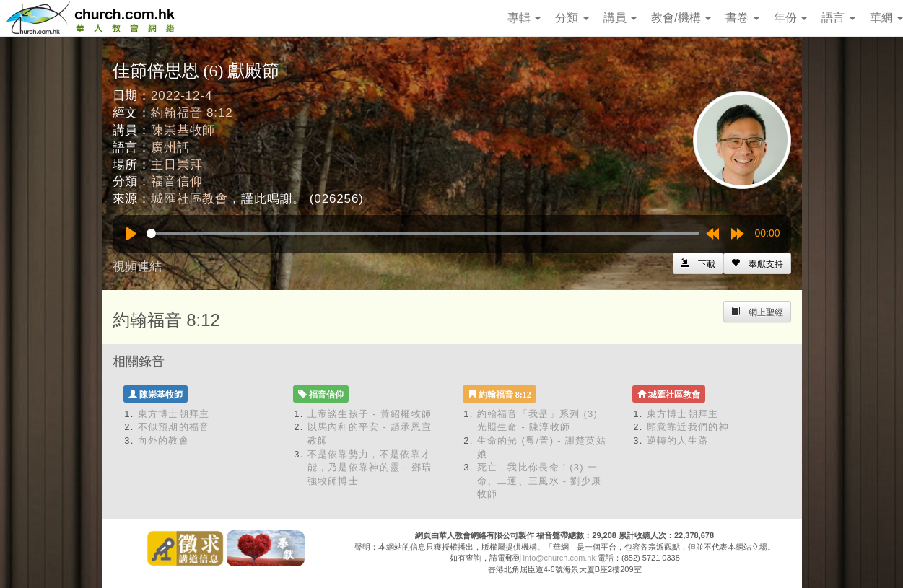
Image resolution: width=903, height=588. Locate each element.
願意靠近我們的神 (688, 427)
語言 (838, 18)
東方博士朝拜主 (174, 414)
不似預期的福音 (174, 427)
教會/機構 (681, 18)
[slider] (423, 233)
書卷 (742, 18)
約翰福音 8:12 (192, 113)
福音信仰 (176, 181)
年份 (790, 18)
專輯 (524, 18)
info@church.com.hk (559, 558)
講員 (620, 18)
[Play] (131, 234)
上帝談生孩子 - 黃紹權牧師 (370, 414)
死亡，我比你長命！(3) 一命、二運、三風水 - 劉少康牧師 (540, 481)
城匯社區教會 (189, 199)
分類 (572, 18)
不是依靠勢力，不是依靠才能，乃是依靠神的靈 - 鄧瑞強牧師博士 (370, 468)
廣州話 (170, 148)
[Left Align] (757, 263)
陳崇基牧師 (183, 130)
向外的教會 (164, 440)
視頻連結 (137, 267)
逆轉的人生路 (678, 440)
